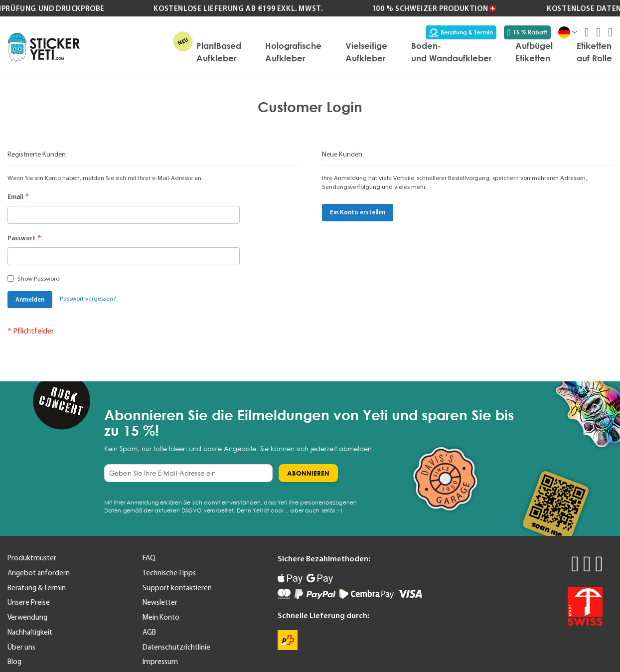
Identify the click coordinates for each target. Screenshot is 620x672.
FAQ (149, 558)
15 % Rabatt (527, 32)
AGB (149, 632)
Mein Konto (161, 617)
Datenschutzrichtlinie (176, 647)
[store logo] (44, 48)
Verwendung (27, 617)
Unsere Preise (29, 602)
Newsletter (160, 602)
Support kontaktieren (177, 588)
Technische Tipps (169, 573)
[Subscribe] (308, 473)
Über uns (21, 647)
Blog (14, 662)
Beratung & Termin (461, 32)
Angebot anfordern (39, 573)
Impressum (160, 662)
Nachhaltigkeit (30, 632)
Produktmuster (32, 558)
